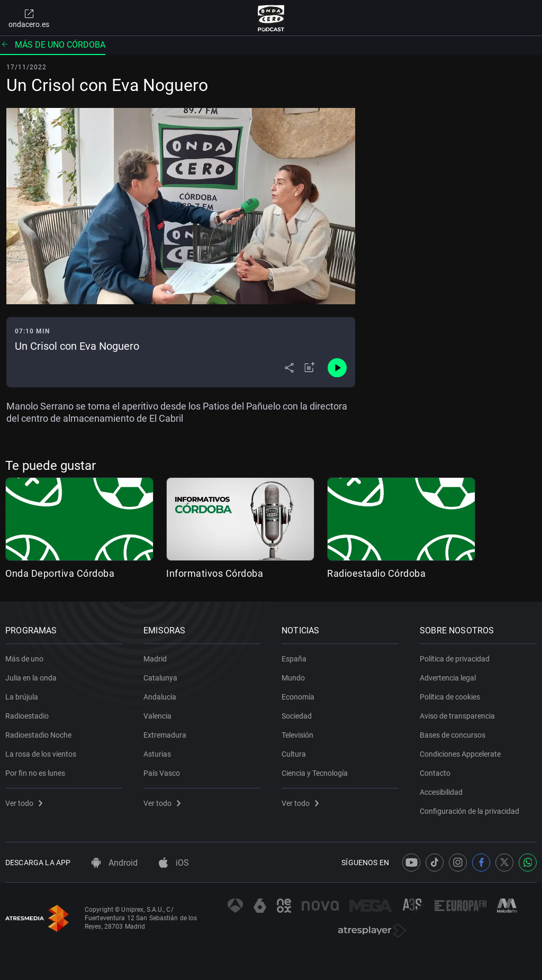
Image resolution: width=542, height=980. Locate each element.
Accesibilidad (441, 792)
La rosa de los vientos (41, 754)
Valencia (157, 716)
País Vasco (162, 773)
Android (115, 863)
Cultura (294, 754)
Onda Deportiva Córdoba (60, 573)
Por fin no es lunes (35, 773)
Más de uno (24, 659)
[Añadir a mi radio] (310, 368)
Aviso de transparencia (457, 716)
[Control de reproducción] (337, 368)
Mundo (293, 678)
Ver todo (24, 803)
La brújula (22, 697)
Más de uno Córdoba (53, 45)
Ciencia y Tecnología (315, 773)
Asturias (157, 754)
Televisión (297, 735)
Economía (298, 697)
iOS (174, 863)
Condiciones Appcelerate (460, 754)
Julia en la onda (31, 678)
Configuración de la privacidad (469, 811)
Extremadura (165, 735)
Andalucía (160, 697)
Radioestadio (27, 716)
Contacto (435, 773)
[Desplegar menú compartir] (289, 368)
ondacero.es (29, 18)
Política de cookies (450, 697)
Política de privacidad (455, 659)
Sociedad (297, 716)
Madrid (155, 659)
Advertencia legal (448, 678)
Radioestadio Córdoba (376, 573)
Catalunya (160, 678)
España (294, 659)
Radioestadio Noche (38, 735)
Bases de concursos (453, 735)
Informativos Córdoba (215, 573)
